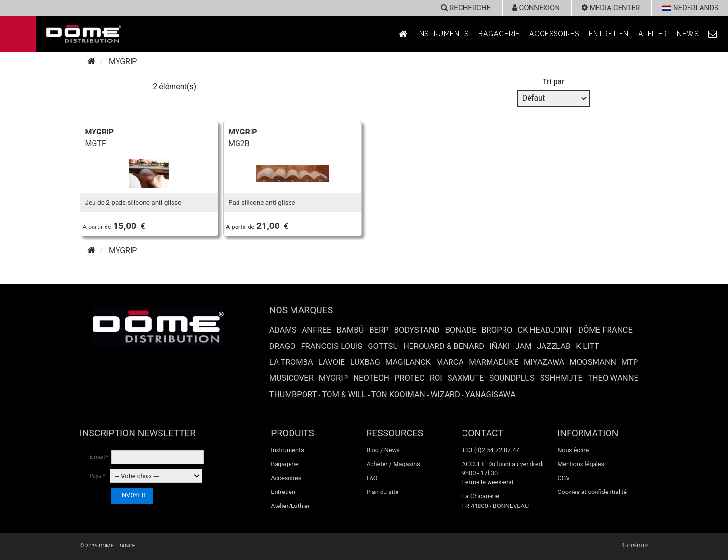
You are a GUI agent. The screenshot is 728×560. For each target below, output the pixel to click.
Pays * (98, 476)
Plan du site (382, 492)
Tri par (553, 82)
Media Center (611, 8)
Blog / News (383, 450)
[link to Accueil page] (403, 34)
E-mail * (99, 457)
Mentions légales (581, 464)
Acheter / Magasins (393, 464)
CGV (563, 478)
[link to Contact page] (713, 34)
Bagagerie (499, 34)
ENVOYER (132, 495)
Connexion (536, 8)
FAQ (372, 478)
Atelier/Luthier (290, 506)
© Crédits (635, 546)
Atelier (653, 34)
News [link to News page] (688, 34)
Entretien (609, 34)
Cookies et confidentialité (592, 492)
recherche (466, 8)
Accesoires (286, 478)
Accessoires (554, 34)
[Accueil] (91, 61)
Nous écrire (573, 450)
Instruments (443, 34)
